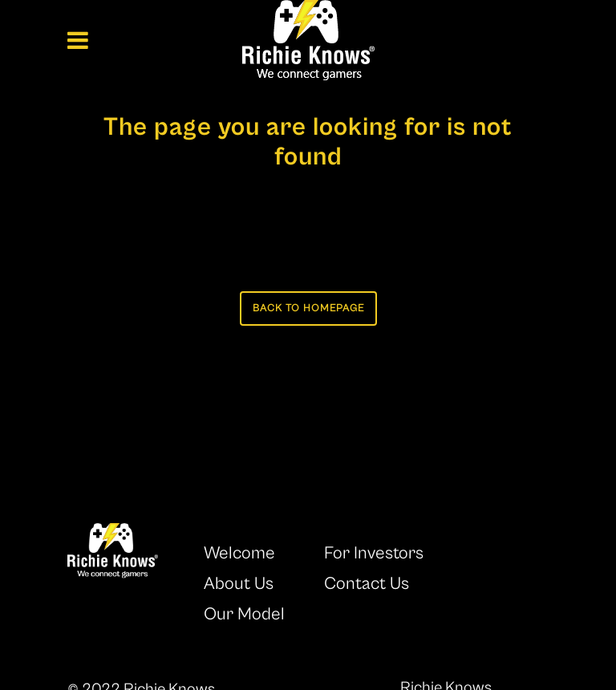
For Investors (374, 553)
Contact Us (367, 584)
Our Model (244, 614)
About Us (239, 584)
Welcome (239, 553)
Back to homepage (308, 308)
